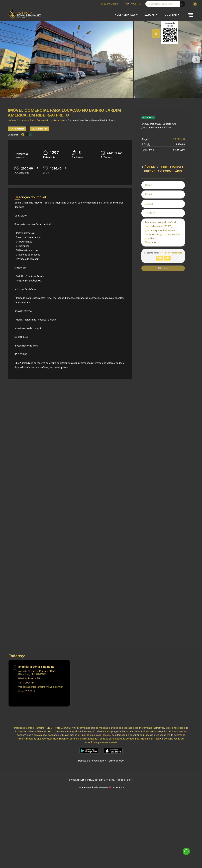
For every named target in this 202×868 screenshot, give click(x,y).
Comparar (40, 135)
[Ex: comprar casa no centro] (163, 4)
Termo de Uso (116, 766)
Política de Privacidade (91, 766)
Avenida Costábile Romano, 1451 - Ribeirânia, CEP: (37, 678)
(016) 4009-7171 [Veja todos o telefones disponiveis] (134, 4)
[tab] (156, 33)
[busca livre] (182, 4)
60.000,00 (179, 145)
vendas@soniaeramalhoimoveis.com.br (41, 693)
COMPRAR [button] (171, 15)
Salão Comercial (39, 127)
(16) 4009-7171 (27, 688)
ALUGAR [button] (150, 15)
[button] (195, 4)
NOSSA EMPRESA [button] (125, 15)
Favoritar (17, 135)
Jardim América (59, 127)
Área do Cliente (110, 4)
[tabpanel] (101, 63)
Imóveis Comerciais (19, 127)
